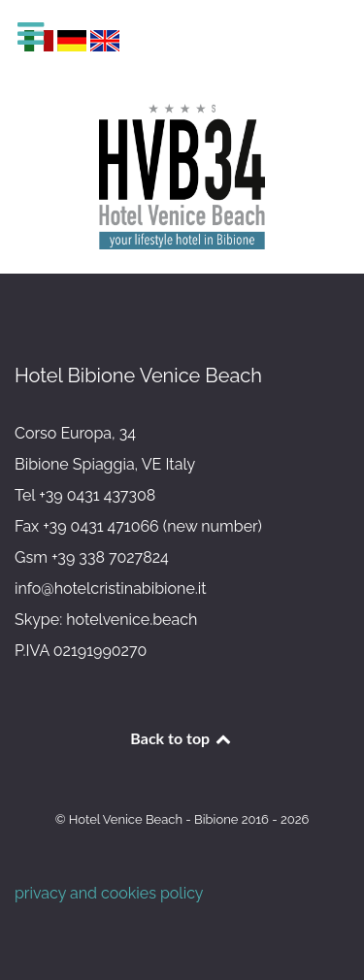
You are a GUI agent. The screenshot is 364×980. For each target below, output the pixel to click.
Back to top (182, 738)
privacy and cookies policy (109, 893)
